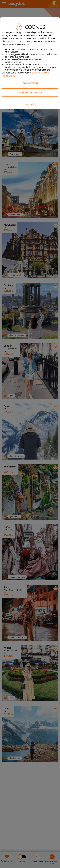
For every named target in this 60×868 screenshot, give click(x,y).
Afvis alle (30, 104)
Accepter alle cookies (30, 93)
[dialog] (30, 63)
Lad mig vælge (30, 83)
